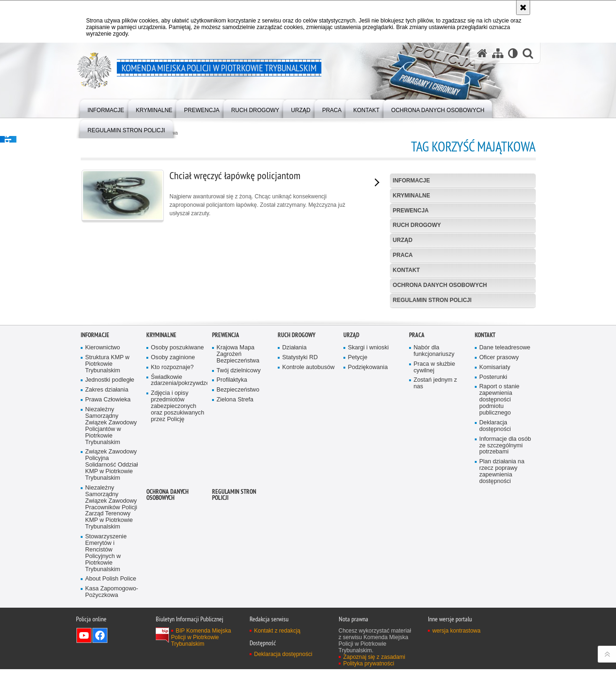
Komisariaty (495, 495)
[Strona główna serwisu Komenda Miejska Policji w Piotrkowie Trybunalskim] (482, 53)
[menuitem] (106, 108)
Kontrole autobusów (309, 495)
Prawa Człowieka (108, 528)
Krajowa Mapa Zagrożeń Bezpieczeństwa (238, 482)
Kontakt (406, 270)
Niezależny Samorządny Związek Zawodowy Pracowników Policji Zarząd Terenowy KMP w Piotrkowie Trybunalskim (111, 635)
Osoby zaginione (173, 485)
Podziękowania (368, 495)
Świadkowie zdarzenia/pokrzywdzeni (178, 508)
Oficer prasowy (499, 485)
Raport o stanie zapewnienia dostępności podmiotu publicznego (500, 528)
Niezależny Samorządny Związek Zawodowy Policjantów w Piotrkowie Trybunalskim (111, 554)
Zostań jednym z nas (436, 511)
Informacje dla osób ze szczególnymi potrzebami (505, 573)
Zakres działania (107, 518)
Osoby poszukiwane (178, 475)
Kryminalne (411, 196)
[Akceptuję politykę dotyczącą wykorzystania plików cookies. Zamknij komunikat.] (523, 8)
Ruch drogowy (417, 225)
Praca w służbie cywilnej (434, 495)
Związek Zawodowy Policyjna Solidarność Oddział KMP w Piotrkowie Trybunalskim (112, 593)
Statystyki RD (300, 485)
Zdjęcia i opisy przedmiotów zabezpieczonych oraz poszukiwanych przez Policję (178, 534)
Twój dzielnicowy (239, 498)
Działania (295, 475)
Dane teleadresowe (505, 475)
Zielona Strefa (235, 528)
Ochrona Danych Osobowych (440, 285)
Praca (403, 255)
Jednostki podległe (110, 508)
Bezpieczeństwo (238, 518)
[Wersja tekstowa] (513, 53)
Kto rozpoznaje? (172, 495)
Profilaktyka (232, 508)
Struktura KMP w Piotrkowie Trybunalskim (107, 492)
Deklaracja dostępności (495, 554)
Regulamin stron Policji (432, 300)
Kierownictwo (103, 475)
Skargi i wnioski (369, 475)
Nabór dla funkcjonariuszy (434, 479)
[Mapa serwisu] (498, 53)
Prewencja (411, 211)
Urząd (403, 240)
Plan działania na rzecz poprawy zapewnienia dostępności (502, 600)
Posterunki (494, 505)
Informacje (411, 181)
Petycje (358, 485)
